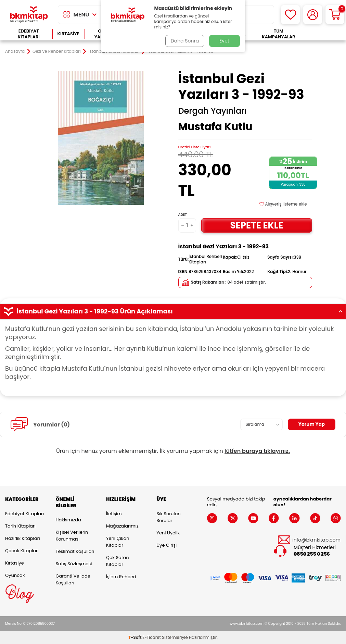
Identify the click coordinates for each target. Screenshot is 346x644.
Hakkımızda (68, 520)
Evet (224, 41)
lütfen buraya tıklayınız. (257, 451)
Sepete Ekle (257, 225)
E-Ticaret (152, 637)
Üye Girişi (166, 545)
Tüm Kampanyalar (279, 34)
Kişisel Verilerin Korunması (72, 536)
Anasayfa (15, 51)
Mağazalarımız (122, 526)
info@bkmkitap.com (316, 540)
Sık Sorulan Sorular (168, 517)
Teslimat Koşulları (75, 551)
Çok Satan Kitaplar (118, 561)
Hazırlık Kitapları (23, 538)
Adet (183, 215)
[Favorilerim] (290, 15)
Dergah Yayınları (213, 111)
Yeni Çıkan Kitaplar (118, 542)
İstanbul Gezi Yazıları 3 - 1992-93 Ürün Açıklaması (173, 311)
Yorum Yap (311, 424)
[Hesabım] (313, 15)
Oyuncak (15, 575)
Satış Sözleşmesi (74, 564)
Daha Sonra (184, 41)
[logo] (29, 15)
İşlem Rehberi (121, 577)
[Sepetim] (335, 15)
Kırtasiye (68, 34)
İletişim (114, 514)
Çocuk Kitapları (22, 551)
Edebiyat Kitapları (29, 34)
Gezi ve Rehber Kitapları (57, 51)
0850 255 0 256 (312, 554)
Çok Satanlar (322, 34)
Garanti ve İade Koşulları (73, 579)
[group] (101, 138)
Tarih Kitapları (20, 526)
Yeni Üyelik (168, 533)
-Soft (135, 637)
